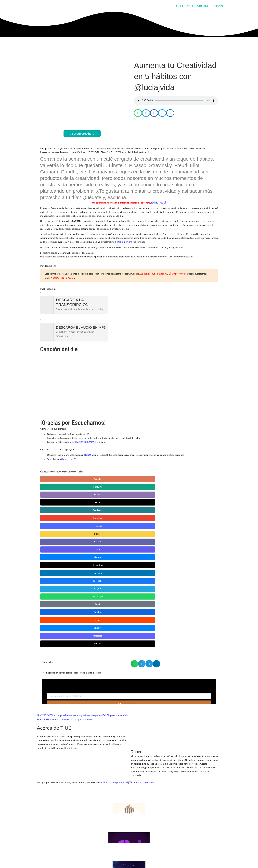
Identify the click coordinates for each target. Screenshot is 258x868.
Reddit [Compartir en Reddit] (149, 501)
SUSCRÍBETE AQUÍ (54, 276)
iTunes (87, 453)
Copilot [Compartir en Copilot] (149, 485)
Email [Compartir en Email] (86, 501)
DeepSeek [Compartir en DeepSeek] (86, 485)
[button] (224, 6)
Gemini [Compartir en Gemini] (118, 476)
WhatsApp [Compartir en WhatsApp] (55, 501)
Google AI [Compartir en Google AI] (55, 485)
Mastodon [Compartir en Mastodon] (55, 509)
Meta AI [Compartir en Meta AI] (55, 493)
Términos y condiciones (140, 647)
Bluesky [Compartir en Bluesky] (180, 501)
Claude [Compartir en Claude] (55, 476)
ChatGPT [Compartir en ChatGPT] (86, 476)
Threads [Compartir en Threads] (86, 509)
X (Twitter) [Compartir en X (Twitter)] (86, 493)
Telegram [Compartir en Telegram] (180, 493)
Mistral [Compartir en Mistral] (118, 485)
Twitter (78, 440)
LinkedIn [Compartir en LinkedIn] (118, 493)
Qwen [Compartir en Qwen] (180, 485)
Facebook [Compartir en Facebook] (149, 493)
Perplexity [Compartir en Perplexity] (180, 476)
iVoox (76, 457)
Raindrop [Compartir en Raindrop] (117, 501)
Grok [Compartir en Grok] (149, 476)
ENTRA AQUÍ (159, 202)
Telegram (88, 440)
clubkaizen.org (124, 241)
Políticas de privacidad (115, 647)
